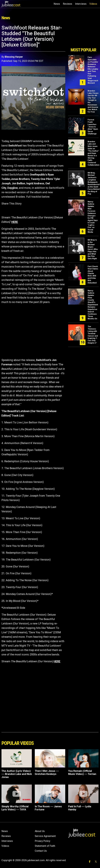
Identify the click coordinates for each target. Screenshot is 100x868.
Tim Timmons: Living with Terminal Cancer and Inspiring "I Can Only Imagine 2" (93, 335)
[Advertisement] (83, 35)
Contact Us (41, 851)
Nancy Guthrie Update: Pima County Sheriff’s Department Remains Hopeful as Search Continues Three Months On (93, 305)
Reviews (68, 4)
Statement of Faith (45, 846)
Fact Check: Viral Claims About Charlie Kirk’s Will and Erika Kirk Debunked (93, 275)
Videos (93, 4)
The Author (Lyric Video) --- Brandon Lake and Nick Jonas (17, 774)
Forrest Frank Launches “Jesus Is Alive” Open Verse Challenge (93, 127)
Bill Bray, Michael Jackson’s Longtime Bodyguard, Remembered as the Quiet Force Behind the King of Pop (94, 183)
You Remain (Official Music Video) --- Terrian (82, 772)
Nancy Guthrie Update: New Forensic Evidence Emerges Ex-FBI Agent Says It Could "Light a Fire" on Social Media (93, 217)
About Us (40, 831)
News (57, 4)
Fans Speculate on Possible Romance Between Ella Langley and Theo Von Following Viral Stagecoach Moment (93, 70)
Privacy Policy (42, 841)
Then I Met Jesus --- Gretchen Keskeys (47, 772)
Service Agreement (45, 836)
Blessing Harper (14, 57)
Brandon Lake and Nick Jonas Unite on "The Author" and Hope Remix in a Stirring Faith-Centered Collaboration (94, 153)
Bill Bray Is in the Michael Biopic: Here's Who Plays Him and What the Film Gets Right (93, 249)
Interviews (81, 4)
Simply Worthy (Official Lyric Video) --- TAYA (15, 808)
